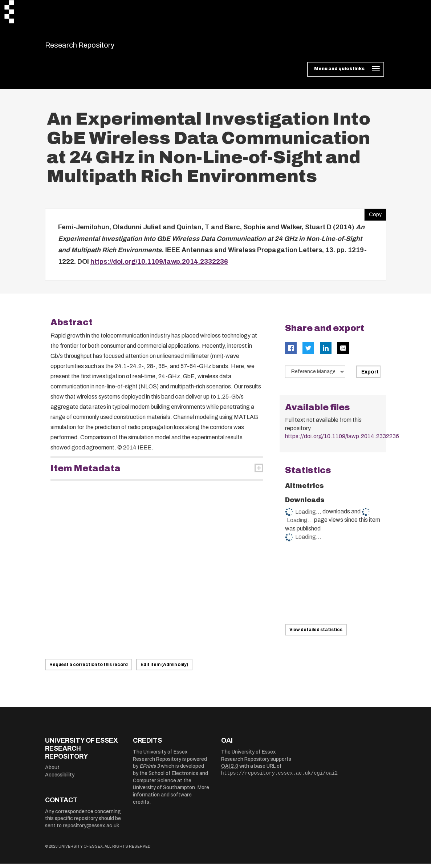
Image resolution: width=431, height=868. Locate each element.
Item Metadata (86, 473)
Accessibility (60, 779)
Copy (373, 218)
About (52, 772)
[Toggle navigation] (345, 74)
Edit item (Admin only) (164, 669)
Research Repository (96, 47)
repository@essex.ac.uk (91, 830)
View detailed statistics (316, 634)
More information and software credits (171, 799)
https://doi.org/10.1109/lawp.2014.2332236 (159, 266)
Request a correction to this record (89, 669)
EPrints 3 (150, 771)
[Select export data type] (315, 376)
